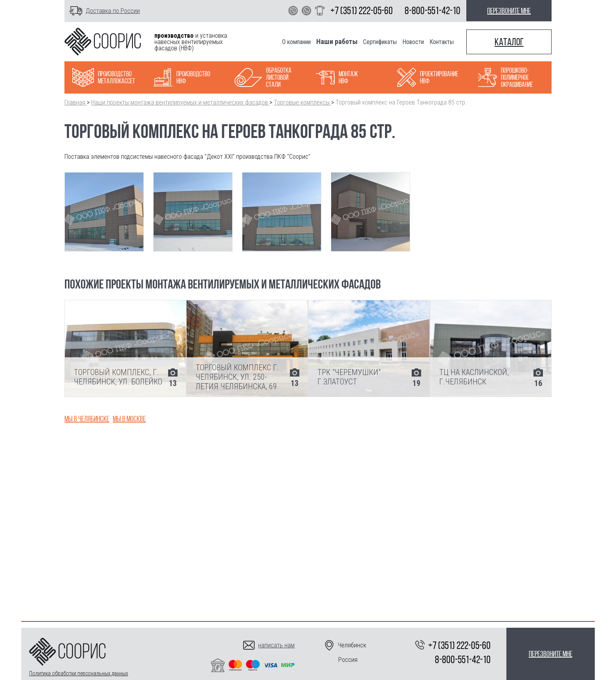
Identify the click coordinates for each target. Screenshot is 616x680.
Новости (413, 42)
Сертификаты (380, 42)
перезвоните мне (509, 11)
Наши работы (337, 41)
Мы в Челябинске (87, 419)
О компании (296, 42)
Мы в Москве (129, 419)
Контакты (442, 42)
